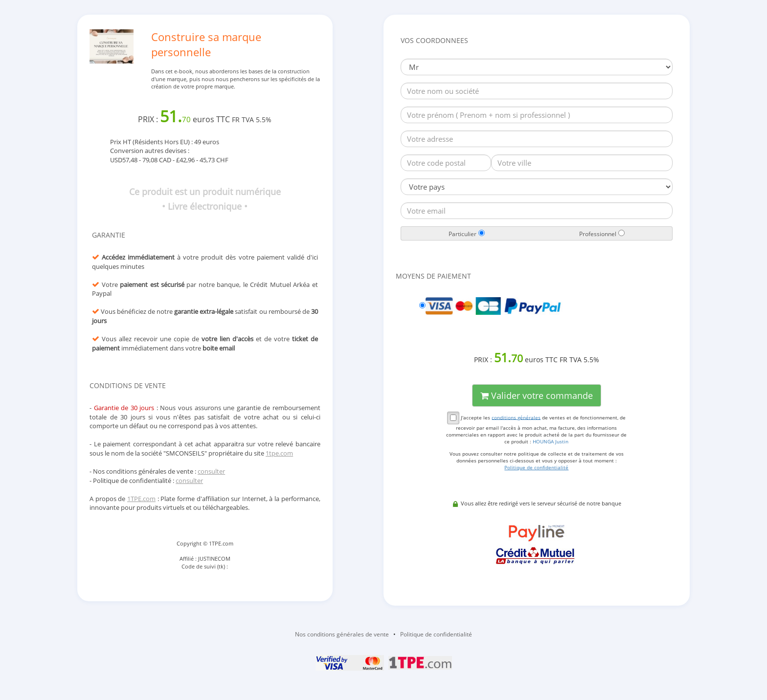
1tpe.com (279, 453)
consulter (211, 471)
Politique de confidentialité (436, 634)
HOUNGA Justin (551, 441)
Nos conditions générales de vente (342, 634)
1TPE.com (141, 499)
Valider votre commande (537, 395)
